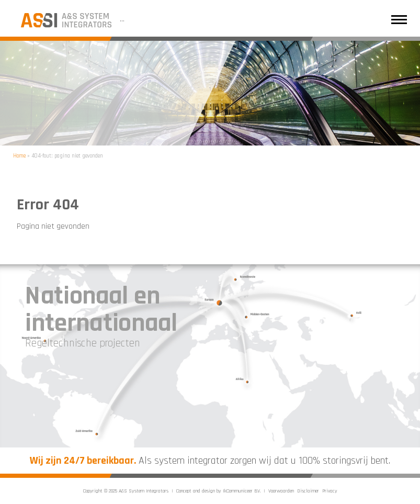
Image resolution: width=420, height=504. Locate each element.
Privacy (330, 491)
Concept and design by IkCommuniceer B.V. (218, 491)
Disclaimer (308, 491)
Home (19, 156)
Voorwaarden (281, 491)
